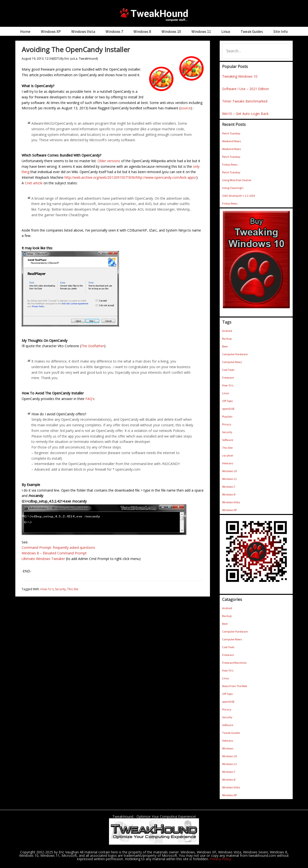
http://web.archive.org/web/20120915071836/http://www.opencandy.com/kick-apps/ (130, 177)
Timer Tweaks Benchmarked (245, 101)
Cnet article (34, 183)
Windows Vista (231, 502)
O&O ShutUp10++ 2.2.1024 (239, 196)
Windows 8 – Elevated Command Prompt (54, 553)
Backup (227, 339)
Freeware (228, 378)
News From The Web (235, 686)
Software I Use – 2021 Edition (245, 89)
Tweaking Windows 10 (240, 76)
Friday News (230, 164)
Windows (228, 748)
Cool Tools (228, 370)
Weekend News (231, 141)
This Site (73, 589)
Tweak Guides (231, 733)
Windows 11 (229, 479)
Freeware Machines (234, 663)
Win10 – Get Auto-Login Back (245, 114)
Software (228, 440)
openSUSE (228, 409)
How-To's (47, 589)
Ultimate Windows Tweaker (43, 559)
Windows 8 (229, 494)
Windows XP (229, 510)
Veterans (228, 463)
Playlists (227, 416)
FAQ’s (90, 399)
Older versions (109, 161)
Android (227, 331)
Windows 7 (229, 487)
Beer (225, 346)
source (186, 108)
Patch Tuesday (231, 133)
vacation (228, 455)
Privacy (227, 424)
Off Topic (228, 401)
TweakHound (154, 15)
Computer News (232, 362)
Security (60, 589)
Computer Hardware (235, 354)
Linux (226, 393)
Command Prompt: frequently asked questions (58, 547)
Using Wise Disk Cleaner (237, 180)
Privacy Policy (220, 859)
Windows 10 (229, 471)
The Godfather (93, 346)
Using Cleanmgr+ (233, 188)
